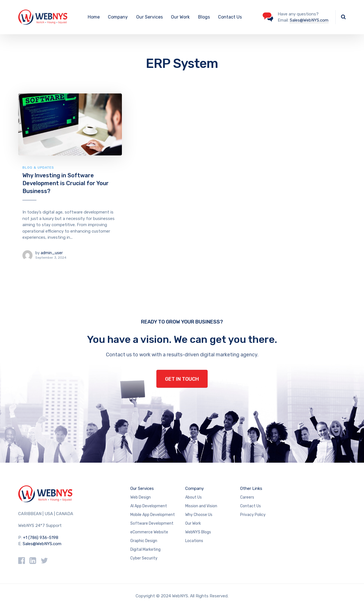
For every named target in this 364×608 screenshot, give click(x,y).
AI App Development (149, 506)
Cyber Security (144, 558)
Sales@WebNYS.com (309, 20)
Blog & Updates (38, 168)
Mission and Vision (201, 506)
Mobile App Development (153, 515)
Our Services (149, 17)
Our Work (180, 17)
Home (94, 17)
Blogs (204, 17)
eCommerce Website (149, 532)
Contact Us (230, 17)
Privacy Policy (253, 515)
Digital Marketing (145, 550)
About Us (193, 497)
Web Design (141, 497)
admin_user (52, 253)
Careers (247, 497)
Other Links (251, 488)
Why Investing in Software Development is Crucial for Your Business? (66, 183)
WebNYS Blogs (198, 532)
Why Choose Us (199, 515)
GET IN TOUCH (182, 379)
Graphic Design (144, 541)
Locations (194, 541)
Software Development (152, 523)
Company (118, 17)
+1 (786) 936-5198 (41, 538)
